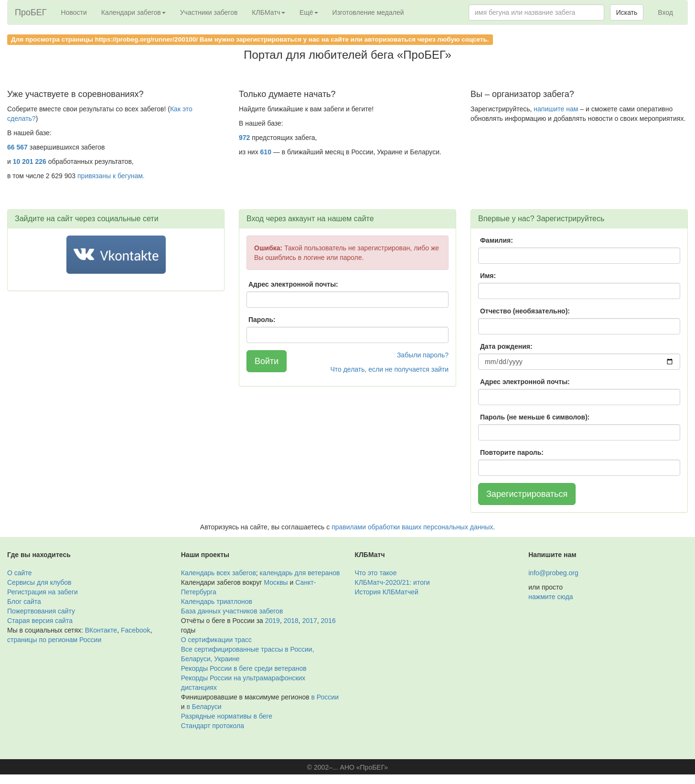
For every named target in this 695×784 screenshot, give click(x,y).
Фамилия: (497, 240)
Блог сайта (24, 601)
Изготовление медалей (368, 12)
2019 (273, 621)
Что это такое (376, 573)
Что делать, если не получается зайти (389, 369)
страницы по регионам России (54, 640)
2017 (310, 621)
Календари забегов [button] (134, 12)
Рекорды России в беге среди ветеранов (244, 668)
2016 (328, 621)
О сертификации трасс (216, 640)
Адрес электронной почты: (293, 284)
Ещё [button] (309, 12)
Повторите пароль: (512, 452)
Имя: (488, 276)
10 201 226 (30, 161)
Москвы (276, 582)
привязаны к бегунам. (111, 176)
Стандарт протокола (213, 726)
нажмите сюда (551, 597)
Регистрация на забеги (43, 592)
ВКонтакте (101, 630)
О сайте (19, 573)
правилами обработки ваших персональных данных (412, 527)
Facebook (135, 630)
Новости (74, 12)
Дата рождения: (506, 346)
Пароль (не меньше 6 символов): (535, 417)
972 (244, 138)
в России (325, 697)
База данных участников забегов (232, 611)
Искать (627, 12)
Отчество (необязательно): (525, 311)
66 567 (17, 147)
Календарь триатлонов (217, 601)
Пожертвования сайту (41, 611)
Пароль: (262, 320)
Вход (665, 12)
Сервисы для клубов (39, 582)
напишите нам (556, 109)
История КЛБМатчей (387, 592)
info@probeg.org (553, 573)
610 (266, 152)
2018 (291, 621)
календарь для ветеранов (300, 573)
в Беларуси (204, 707)
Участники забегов (209, 12)
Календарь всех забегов (219, 573)
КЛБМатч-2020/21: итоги (392, 582)
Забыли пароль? (423, 355)
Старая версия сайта (40, 621)
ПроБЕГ (31, 12)
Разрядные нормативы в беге (227, 716)
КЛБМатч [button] (268, 12)
